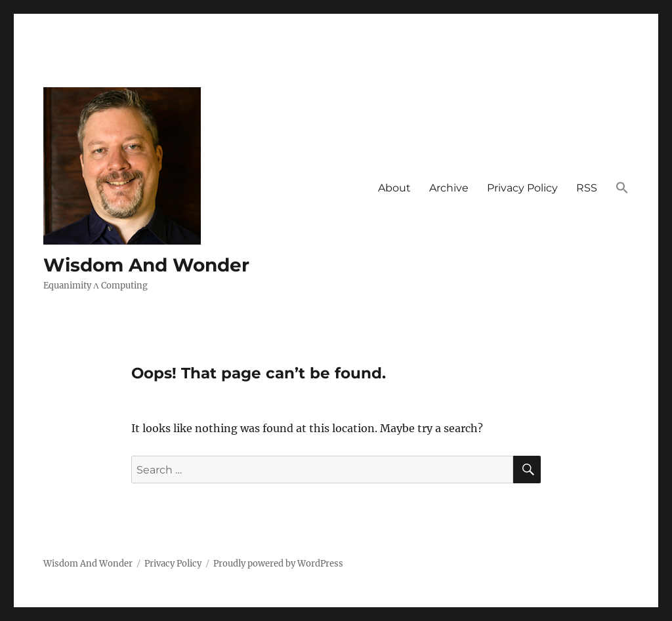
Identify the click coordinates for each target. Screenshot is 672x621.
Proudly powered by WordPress (278, 564)
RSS (587, 188)
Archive (449, 188)
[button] (622, 189)
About (394, 188)
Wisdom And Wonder (146, 265)
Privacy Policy (522, 188)
